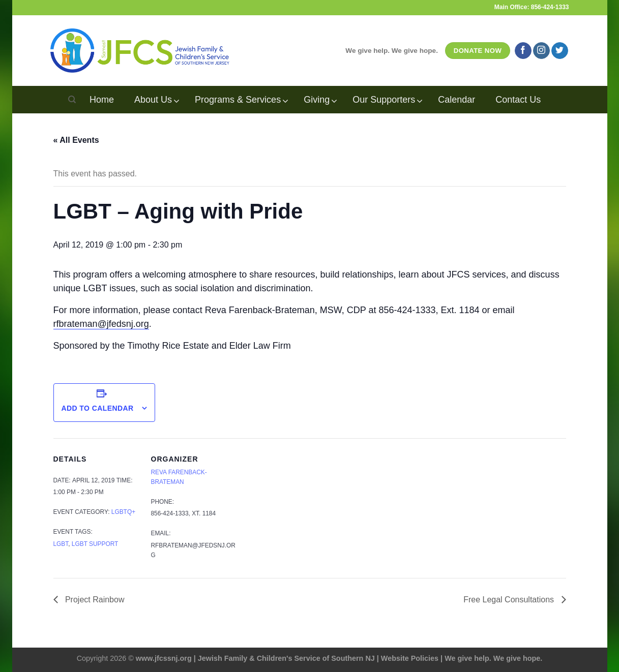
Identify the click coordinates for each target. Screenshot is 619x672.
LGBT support (95, 544)
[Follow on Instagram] (541, 51)
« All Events (76, 140)
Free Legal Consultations (510, 600)
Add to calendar (97, 408)
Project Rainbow (94, 600)
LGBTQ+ (123, 512)
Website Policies (410, 658)
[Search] (72, 100)
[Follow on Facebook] (523, 51)
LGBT (61, 544)
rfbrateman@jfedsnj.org (101, 324)
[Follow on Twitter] (560, 51)
